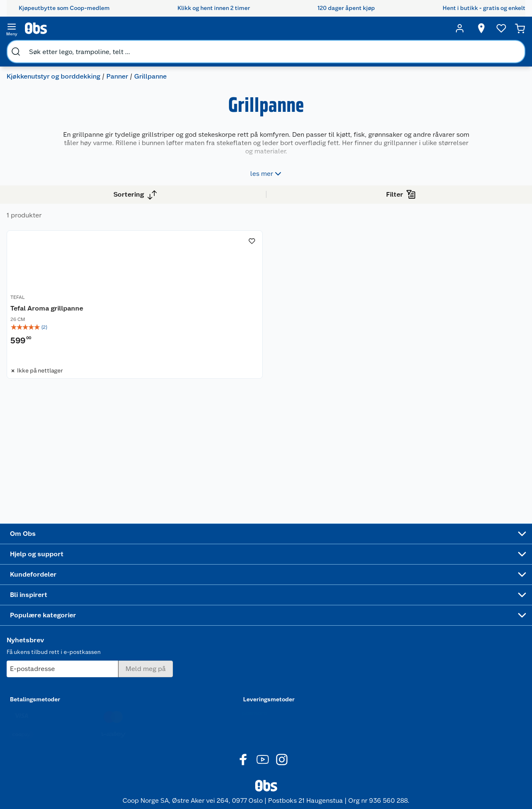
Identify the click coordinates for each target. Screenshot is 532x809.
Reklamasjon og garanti (121, 659)
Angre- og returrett (125, 644)
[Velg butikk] (465, 28)
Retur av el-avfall (193, 644)
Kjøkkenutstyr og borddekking (60, 48)
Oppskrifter (245, 677)
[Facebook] (244, 779)
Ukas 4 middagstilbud (249, 691)
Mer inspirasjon (250, 705)
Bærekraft (47, 687)
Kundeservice (118, 623)
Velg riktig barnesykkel (245, 663)
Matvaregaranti (191, 666)
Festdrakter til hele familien (248, 627)
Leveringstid (117, 758)
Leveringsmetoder (472, 670)
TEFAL (162, 289)
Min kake (182, 712)
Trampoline (302, 632)
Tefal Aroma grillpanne (191, 298)
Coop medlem (190, 634)
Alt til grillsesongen (247, 645)
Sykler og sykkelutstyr (304, 664)
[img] (208, 317)
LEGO (295, 678)
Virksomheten (52, 719)
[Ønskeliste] (485, 28)
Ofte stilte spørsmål (127, 673)
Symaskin (300, 710)
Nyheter (44, 634)
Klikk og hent (188, 655)
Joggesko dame (308, 721)
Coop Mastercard (186, 680)
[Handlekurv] (507, 28)
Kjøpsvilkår (115, 726)
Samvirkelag (50, 708)
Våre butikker (51, 644)
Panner (124, 48)
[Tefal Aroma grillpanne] (208, 282)
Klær (293, 700)
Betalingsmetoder (371, 670)
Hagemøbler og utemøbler (308, 646)
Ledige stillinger (55, 676)
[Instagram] (282, 779)
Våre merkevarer (55, 655)
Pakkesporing (118, 705)
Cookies (111, 747)
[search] (99, 28)
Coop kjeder (50, 666)
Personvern (115, 737)
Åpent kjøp (185, 623)
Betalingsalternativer (128, 683)
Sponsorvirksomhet (60, 729)
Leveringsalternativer (128, 694)
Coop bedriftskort (187, 698)
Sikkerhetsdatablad (60, 698)
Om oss (43, 623)
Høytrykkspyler (308, 689)
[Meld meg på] (472, 639)
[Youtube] (263, 779)
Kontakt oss (116, 634)
